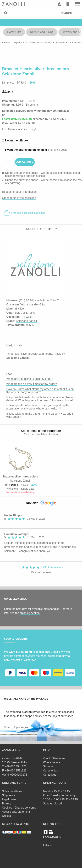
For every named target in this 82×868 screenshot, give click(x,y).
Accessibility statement (16, 812)
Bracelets (61, 43)
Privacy (7, 804)
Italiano (48, 845)
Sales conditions (12, 791)
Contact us (50, 775)
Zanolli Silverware (54, 758)
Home (7, 43)
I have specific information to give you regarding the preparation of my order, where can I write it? (38, 407)
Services (48, 766)
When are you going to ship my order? (30, 379)
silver (21, 309)
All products (19, 43)
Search (66, 13)
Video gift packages (16, 727)
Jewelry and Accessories (40, 43)
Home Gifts (14, 32)
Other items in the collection (19, 198)
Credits (6, 816)
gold (18, 313)
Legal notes (9, 799)
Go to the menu (77, 4)
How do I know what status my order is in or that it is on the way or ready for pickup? (40, 391)
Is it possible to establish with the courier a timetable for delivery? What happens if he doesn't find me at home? (40, 399)
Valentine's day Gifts (33, 305)
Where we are (52, 762)
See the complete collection (41, 434)
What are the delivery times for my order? (32, 384)
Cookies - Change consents (19, 808)
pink (25, 313)
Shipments (32, 105)
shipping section (30, 613)
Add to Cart (24, 162)
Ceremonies (51, 771)
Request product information (19, 192)
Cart (68, 4)
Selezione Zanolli (26, 321)
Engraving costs (58, 150)
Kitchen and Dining (42, 32)
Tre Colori (27, 317)
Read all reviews (41, 572)
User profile (59, 4)
